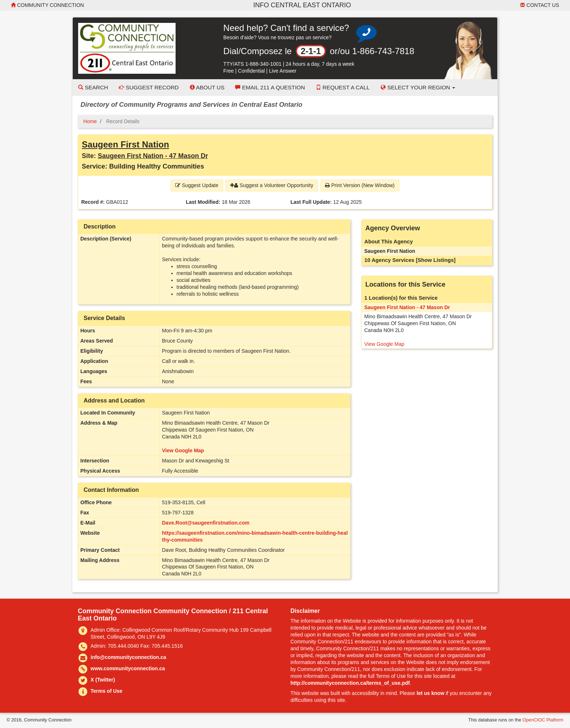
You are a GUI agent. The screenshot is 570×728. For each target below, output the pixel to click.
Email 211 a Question (270, 87)
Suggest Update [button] (197, 185)
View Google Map (183, 450)
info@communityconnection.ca (128, 657)
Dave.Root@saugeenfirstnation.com (206, 523)
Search (93, 87)
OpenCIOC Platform (543, 720)
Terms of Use (107, 691)
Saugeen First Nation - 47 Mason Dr (153, 156)
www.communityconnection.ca (128, 668)
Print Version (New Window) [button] (360, 185)
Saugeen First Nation (125, 144)
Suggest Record (149, 87)
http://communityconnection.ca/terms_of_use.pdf (350, 683)
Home (90, 121)
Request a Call (343, 87)
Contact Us (540, 5)
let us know (430, 693)
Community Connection (47, 5)
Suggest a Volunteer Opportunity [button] (272, 185)
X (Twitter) (103, 680)
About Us (207, 87)
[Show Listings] (436, 260)
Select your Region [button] (418, 87)
